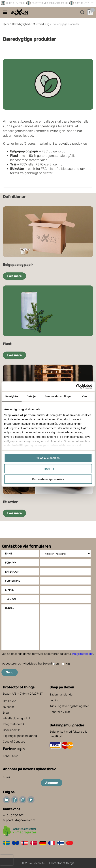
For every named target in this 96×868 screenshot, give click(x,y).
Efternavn (12, 572)
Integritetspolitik (14, 724)
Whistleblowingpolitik (17, 718)
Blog (6, 713)
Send (10, 672)
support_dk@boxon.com (19, 820)
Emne (8, 554)
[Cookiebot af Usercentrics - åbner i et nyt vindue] (76, 386)
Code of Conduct (14, 742)
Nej (66, 664)
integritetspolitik (82, 654)
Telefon (10, 599)
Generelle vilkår (60, 712)
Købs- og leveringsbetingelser (69, 706)
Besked (10, 608)
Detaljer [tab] (32, 396)
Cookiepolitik (11, 730)
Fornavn (11, 563)
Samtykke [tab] (11, 396)
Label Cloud (11, 756)
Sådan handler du (61, 694)
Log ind (54, 700)
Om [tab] (85, 396)
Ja (56, 664)
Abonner (52, 783)
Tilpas (48, 469)
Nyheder (8, 707)
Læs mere (14, 276)
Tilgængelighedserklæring (20, 736)
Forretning (13, 581)
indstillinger (21, 445)
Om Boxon (10, 701)
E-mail (9, 590)
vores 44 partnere (24, 415)
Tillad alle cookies (48, 458)
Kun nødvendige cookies (48, 479)
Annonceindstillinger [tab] (58, 396)
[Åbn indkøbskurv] (90, 12)
